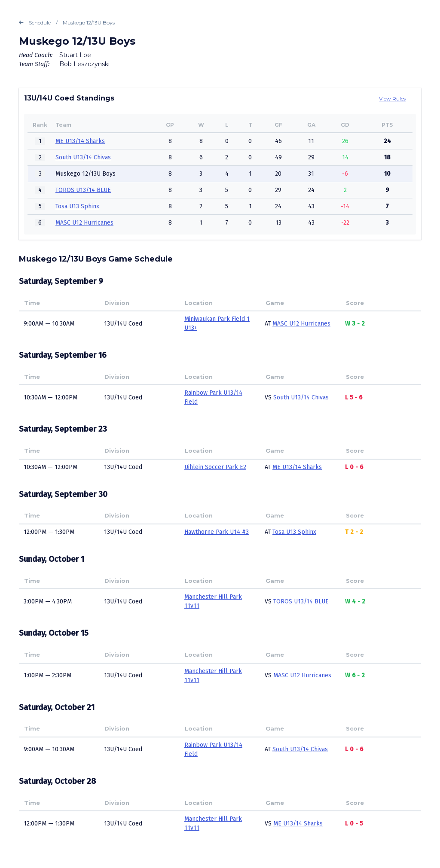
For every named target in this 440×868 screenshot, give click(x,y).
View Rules (392, 99)
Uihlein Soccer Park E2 (215, 467)
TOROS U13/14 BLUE (83, 190)
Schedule (35, 23)
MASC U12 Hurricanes (84, 223)
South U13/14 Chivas (83, 157)
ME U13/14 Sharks (80, 141)
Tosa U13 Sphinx (77, 206)
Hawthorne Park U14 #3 (217, 532)
